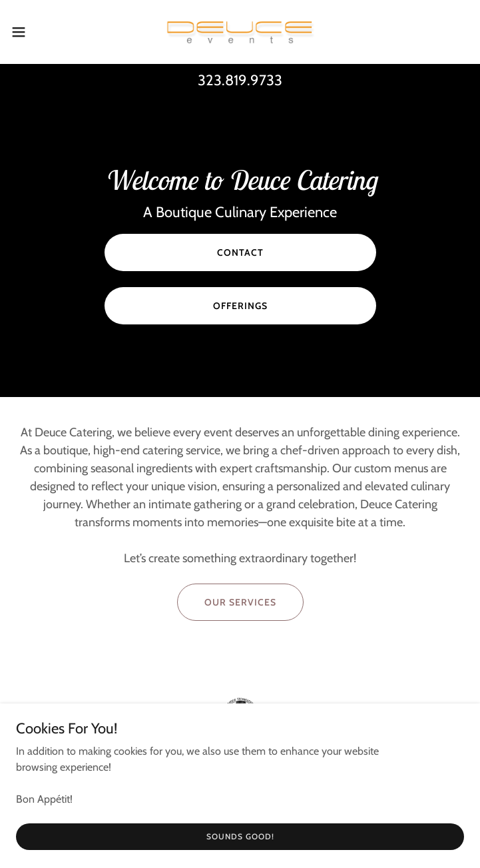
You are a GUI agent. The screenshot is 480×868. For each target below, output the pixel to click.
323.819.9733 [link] (240, 80)
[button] (41, 32)
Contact (240, 252)
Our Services (240, 602)
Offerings (240, 306)
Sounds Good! (240, 836)
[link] (240, 32)
